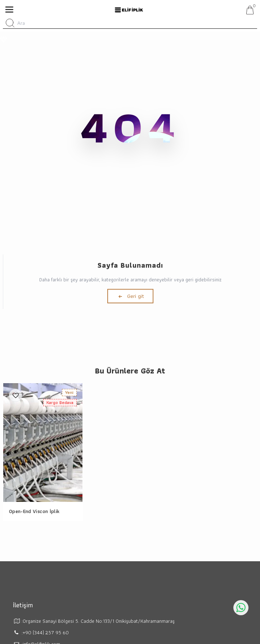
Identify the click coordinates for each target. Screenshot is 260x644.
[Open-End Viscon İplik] (43, 443)
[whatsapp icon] (241, 608)
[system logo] (129, 10)
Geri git (130, 296)
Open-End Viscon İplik (34, 511)
